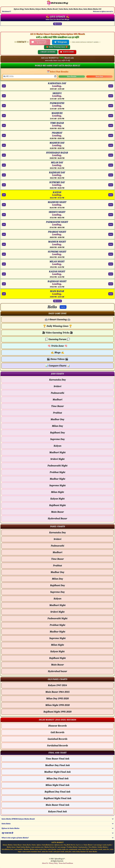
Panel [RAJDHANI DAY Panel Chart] (111, 175)
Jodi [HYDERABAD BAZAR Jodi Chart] (4, 155)
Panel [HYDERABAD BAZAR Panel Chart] (111, 155)
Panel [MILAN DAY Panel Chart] (111, 165)
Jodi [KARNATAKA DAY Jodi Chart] (4, 86)
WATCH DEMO (67, 52)
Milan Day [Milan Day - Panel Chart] (58, 579)
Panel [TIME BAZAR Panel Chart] (111, 125)
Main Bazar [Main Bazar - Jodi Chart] (57, 512)
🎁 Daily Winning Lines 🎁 (57, 47)
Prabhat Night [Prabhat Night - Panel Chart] (58, 625)
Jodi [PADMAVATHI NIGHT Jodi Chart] (4, 224)
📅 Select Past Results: (58, 72)
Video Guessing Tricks (58, 333)
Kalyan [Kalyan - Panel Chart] (58, 599)
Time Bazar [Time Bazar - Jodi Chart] (57, 406)
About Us (45, 863)
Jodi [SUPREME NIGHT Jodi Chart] (4, 254)
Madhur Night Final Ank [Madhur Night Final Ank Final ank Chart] (57, 772)
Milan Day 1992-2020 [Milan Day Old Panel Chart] (57, 699)
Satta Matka (93, 852)
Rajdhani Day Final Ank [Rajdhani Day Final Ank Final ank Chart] (57, 792)
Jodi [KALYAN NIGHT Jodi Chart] (4, 274)
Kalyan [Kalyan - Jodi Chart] (58, 446)
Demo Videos (57, 359)
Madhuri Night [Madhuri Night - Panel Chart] (57, 605)
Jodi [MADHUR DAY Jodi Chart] (4, 145)
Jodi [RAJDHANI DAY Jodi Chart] (4, 175)
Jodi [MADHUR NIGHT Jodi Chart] (4, 244)
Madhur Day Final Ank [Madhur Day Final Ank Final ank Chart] (57, 765)
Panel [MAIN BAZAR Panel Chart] (111, 294)
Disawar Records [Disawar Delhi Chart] (58, 726)
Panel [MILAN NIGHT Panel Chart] (111, 264)
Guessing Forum (57, 339)
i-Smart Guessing (57, 319)
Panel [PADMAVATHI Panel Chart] (111, 106)
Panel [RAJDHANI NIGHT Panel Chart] (111, 284)
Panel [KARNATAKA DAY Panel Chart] (111, 86)
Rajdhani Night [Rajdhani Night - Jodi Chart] (57, 505)
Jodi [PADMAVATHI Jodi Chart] (4, 106)
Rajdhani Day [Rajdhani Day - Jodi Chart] (57, 433)
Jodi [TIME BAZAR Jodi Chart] (4, 125)
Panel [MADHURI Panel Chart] (111, 116)
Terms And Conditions (66, 863)
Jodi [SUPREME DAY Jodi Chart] (4, 185)
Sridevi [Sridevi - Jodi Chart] (57, 386)
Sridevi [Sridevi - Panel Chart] (57, 539)
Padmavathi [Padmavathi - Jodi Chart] (58, 393)
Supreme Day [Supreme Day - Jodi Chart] (58, 439)
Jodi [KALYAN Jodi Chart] (4, 195)
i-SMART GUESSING (48, 52)
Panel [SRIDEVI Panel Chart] (111, 96)
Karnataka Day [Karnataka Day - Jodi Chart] (57, 380)
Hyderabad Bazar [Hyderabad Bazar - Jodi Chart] (57, 519)
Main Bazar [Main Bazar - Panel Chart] (57, 665)
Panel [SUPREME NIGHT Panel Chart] (111, 254)
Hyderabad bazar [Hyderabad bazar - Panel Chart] (57, 671)
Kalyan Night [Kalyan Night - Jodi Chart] (57, 499)
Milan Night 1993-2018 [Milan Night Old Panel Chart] (57, 705)
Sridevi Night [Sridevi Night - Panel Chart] (57, 612)
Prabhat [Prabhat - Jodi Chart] (57, 413)
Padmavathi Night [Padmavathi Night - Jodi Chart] (57, 466)
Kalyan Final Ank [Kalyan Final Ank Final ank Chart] (58, 812)
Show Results (72, 76)
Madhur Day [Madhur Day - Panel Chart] (57, 572)
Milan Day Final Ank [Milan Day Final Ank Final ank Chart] (58, 779)
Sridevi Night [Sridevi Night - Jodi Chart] (57, 459)
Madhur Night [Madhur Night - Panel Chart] (57, 632)
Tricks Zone (57, 346)
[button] (57, 313)
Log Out (63, 307)
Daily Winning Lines (57, 326)
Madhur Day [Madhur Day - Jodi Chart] (57, 419)
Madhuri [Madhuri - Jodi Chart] (57, 400)
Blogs (57, 353)
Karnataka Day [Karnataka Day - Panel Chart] (57, 533)
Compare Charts (57, 366)
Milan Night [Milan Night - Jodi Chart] (58, 492)
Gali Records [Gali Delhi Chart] (57, 732)
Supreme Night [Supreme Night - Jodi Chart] (58, 485)
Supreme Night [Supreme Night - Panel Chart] (58, 638)
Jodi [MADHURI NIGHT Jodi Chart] (4, 205)
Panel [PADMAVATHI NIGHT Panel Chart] (111, 224)
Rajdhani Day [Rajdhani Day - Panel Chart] (57, 585)
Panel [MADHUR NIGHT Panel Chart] (111, 244)
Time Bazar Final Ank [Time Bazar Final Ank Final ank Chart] (57, 759)
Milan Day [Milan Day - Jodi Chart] (58, 426)
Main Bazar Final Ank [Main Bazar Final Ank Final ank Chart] (57, 805)
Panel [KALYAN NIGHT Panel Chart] (111, 274)
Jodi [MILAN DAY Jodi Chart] (4, 165)
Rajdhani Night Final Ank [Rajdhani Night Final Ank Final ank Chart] (57, 798)
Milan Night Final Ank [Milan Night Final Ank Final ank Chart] (58, 785)
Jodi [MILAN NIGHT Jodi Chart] (4, 264)
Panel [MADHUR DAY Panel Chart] (111, 145)
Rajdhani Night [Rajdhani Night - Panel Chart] (57, 658)
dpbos (39, 845)
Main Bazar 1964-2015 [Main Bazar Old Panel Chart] (57, 692)
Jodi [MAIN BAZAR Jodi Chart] (4, 294)
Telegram (60, 42)
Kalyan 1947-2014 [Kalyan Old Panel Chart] (58, 685)
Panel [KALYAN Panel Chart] (111, 195)
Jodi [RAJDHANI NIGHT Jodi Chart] (4, 284)
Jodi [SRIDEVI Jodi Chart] (4, 96)
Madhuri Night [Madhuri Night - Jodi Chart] (57, 452)
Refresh (57, 24)
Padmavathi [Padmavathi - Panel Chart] (58, 546)
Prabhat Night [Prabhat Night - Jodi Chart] (58, 472)
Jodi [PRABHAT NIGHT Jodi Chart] (4, 234)
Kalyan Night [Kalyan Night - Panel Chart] (57, 651)
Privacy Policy (53, 863)
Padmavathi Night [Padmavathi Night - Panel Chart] (57, 618)
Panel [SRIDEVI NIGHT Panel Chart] (111, 215)
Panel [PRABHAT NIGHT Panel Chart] (111, 234)
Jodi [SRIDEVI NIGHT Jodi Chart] (4, 215)
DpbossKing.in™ (60, 859)
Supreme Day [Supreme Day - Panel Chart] (58, 592)
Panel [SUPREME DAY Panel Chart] (111, 185)
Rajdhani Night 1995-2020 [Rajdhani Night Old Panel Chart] (57, 712)
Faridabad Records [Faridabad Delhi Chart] (57, 746)
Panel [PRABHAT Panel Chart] (111, 135)
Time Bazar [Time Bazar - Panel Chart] (57, 559)
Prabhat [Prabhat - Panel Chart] (57, 566)
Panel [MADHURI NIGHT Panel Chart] (111, 205)
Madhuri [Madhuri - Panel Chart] (57, 552)
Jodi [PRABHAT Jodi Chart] (4, 135)
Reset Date (99, 76)
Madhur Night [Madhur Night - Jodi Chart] (57, 479)
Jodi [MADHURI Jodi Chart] (4, 116)
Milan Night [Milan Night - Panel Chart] (58, 645)
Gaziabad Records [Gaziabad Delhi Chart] (57, 739)
